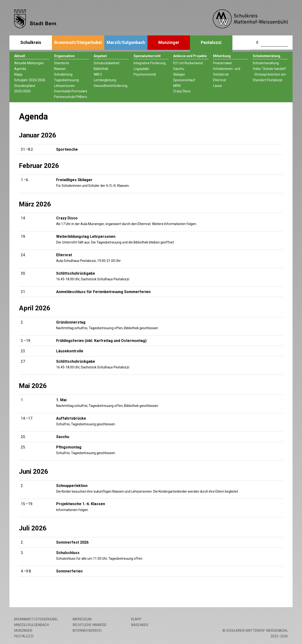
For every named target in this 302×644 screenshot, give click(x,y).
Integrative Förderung (150, 63)
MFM (177, 86)
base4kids (140, 625)
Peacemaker (223, 63)
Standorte (62, 63)
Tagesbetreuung (66, 80)
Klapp (18, 74)
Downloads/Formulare (71, 91)
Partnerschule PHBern (71, 97)
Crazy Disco (182, 91)
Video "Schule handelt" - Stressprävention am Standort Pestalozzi (270, 74)
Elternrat (220, 80)
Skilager (179, 74)
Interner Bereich (87, 631)
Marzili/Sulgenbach (126, 42)
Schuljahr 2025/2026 (30, 80)
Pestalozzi (211, 42)
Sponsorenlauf (184, 80)
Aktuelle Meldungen (29, 63)
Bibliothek (101, 69)
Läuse (218, 86)
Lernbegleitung (105, 80)
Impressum (82, 619)
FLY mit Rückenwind (188, 63)
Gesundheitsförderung (111, 86)
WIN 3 (98, 74)
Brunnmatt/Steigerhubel (78, 42)
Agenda (20, 69)
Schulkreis (31, 42)
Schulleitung (63, 74)
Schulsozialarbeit (107, 63)
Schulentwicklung (266, 63)
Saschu (179, 69)
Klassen (60, 69)
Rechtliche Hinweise (90, 625)
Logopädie (141, 69)
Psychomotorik (145, 74)
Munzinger (169, 42)
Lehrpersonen (64, 86)
